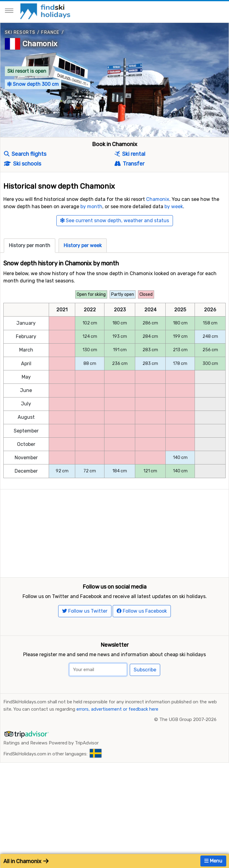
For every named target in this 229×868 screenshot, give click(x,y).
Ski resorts (20, 32)
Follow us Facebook (142, 635)
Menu (213, 861)
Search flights (25, 154)
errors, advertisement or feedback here (117, 733)
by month (91, 206)
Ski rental (130, 154)
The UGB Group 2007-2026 (188, 743)
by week (174, 206)
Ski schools (23, 164)
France (50, 32)
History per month (30, 245)
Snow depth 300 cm (33, 84)
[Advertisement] (114, 532)
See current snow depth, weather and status (115, 220)
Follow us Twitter (85, 635)
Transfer (129, 164)
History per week (83, 245)
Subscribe (145, 693)
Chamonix (40, 44)
